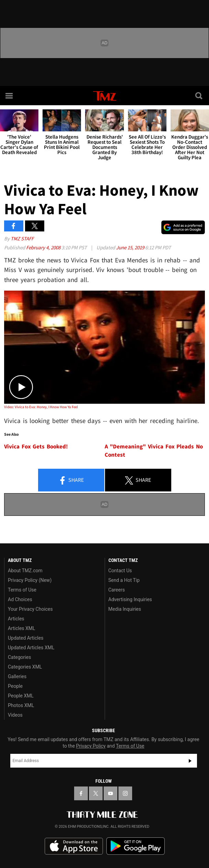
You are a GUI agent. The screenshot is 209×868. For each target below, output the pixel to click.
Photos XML (21, 705)
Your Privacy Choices (30, 609)
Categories (19, 657)
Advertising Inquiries (130, 599)
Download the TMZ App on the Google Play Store (136, 846)
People (15, 686)
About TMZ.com (25, 571)
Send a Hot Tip (124, 580)
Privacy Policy (91, 746)
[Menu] (10, 96)
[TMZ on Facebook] (81, 793)
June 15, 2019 (131, 247)
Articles (16, 619)
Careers (117, 590)
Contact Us (120, 571)
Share (71, 480)
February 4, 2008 (44, 247)
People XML (21, 696)
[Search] (199, 96)
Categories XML (25, 667)
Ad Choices (20, 599)
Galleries (17, 676)
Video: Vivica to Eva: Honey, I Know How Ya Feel (41, 407)
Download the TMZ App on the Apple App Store (74, 846)
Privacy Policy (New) (30, 580)
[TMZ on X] (96, 793)
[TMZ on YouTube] (111, 793)
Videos (15, 715)
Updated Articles (26, 638)
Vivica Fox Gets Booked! (36, 447)
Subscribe (190, 761)
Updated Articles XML (31, 648)
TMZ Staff (22, 238)
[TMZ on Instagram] (125, 793)
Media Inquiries (125, 609)
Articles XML (22, 628)
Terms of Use (22, 590)
